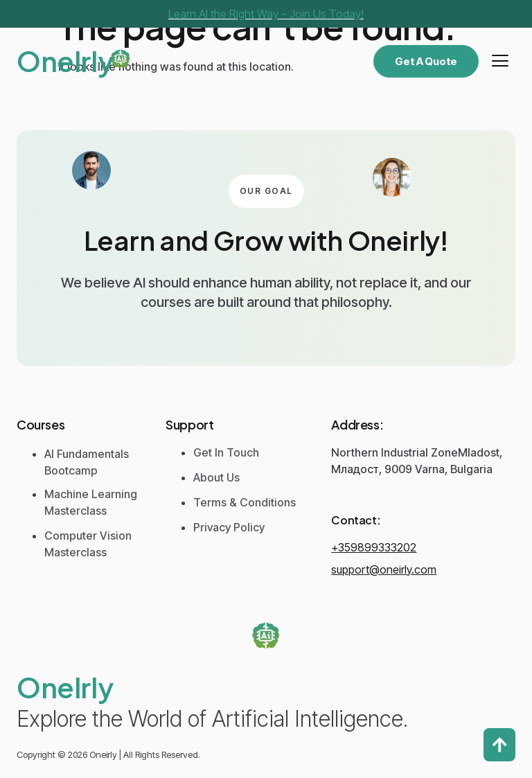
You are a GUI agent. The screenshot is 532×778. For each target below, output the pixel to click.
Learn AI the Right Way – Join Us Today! (266, 14)
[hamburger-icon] (500, 61)
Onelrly (65, 61)
